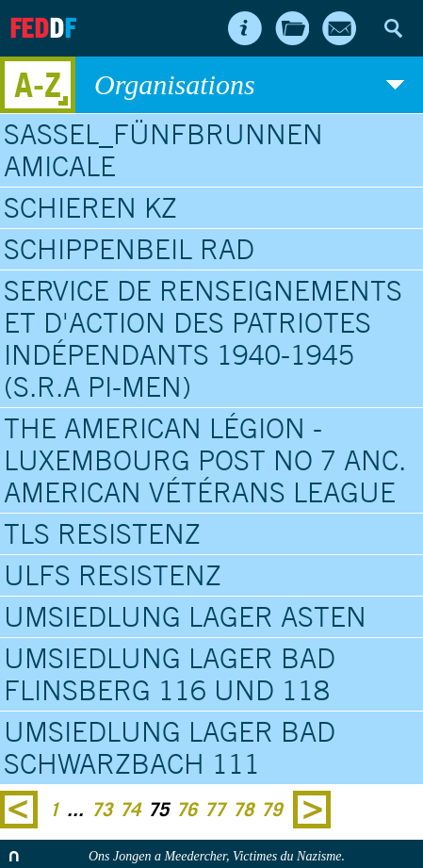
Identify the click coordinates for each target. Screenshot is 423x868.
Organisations (249, 85)
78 (243, 810)
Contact (339, 28)
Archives (292, 28)
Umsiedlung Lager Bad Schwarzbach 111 (170, 747)
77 (215, 810)
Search (393, 28)
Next (312, 810)
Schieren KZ (90, 207)
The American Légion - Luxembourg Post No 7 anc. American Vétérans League (205, 460)
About (245, 28)
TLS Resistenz (102, 533)
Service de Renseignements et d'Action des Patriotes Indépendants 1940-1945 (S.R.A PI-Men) (203, 338)
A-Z (38, 84)
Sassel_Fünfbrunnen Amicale (163, 150)
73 (102, 810)
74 (130, 810)
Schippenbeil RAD (129, 249)
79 (271, 810)
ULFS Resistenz (113, 575)
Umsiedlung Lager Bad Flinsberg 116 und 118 (170, 674)
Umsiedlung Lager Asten (185, 616)
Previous (19, 810)
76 (187, 810)
